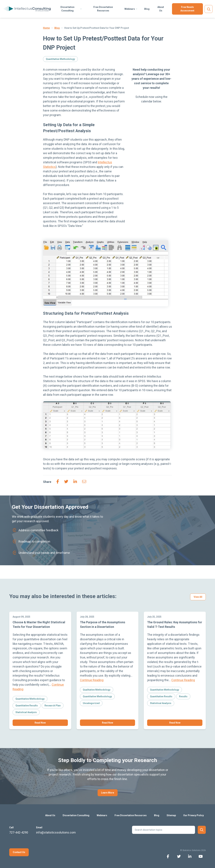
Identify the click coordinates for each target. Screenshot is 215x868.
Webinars (130, 9)
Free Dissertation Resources (103, 9)
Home (46, 28)
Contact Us (19, 852)
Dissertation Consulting (67, 9)
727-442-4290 (19, 832)
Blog (147, 9)
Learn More (108, 793)
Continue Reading (92, 680)
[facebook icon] (168, 856)
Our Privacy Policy (193, 815)
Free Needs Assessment (187, 9)
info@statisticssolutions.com (56, 832)
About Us (161, 9)
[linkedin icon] (190, 856)
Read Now (40, 723)
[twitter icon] (179, 856)
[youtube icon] (201, 856)
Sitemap (171, 815)
